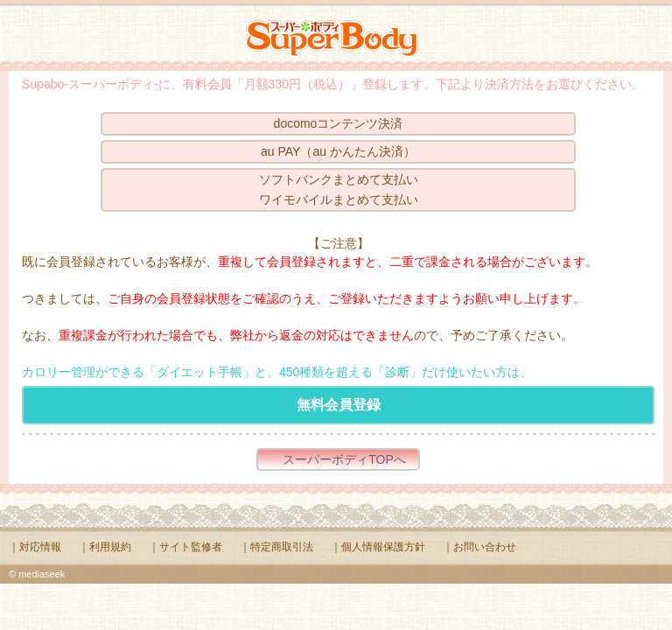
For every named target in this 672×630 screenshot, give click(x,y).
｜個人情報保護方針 (378, 547)
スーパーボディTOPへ (344, 459)
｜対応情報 (35, 547)
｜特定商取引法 (276, 547)
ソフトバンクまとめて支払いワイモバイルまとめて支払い (339, 189)
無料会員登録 (339, 405)
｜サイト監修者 (185, 547)
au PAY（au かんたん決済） (338, 151)
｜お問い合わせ (479, 547)
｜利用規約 (105, 547)
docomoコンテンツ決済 (339, 123)
